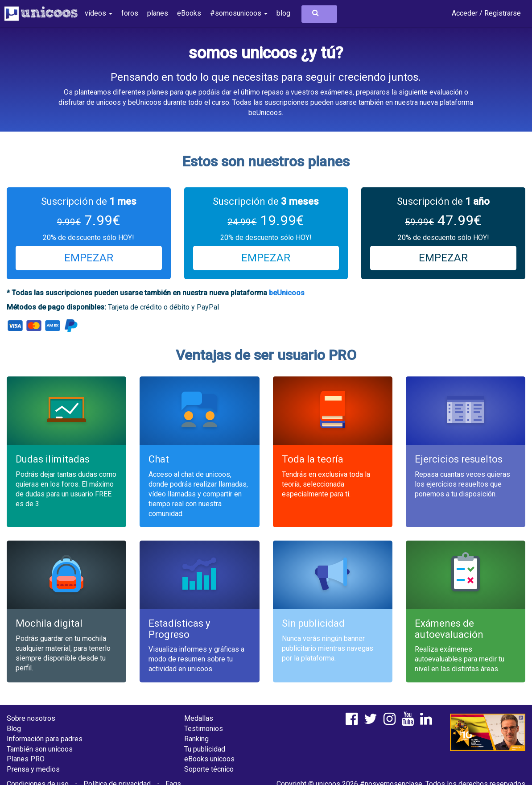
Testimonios (204, 729)
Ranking (196, 739)
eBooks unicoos (209, 759)
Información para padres (45, 739)
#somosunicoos (239, 13)
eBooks (189, 13)
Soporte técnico (209, 769)
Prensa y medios (33, 769)
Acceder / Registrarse (486, 13)
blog (283, 13)
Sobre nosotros (31, 718)
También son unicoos (40, 749)
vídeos (99, 13)
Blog (14, 729)
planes (158, 13)
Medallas (199, 718)
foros (130, 13)
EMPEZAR (89, 258)
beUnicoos (287, 293)
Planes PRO (26, 759)
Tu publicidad (205, 749)
